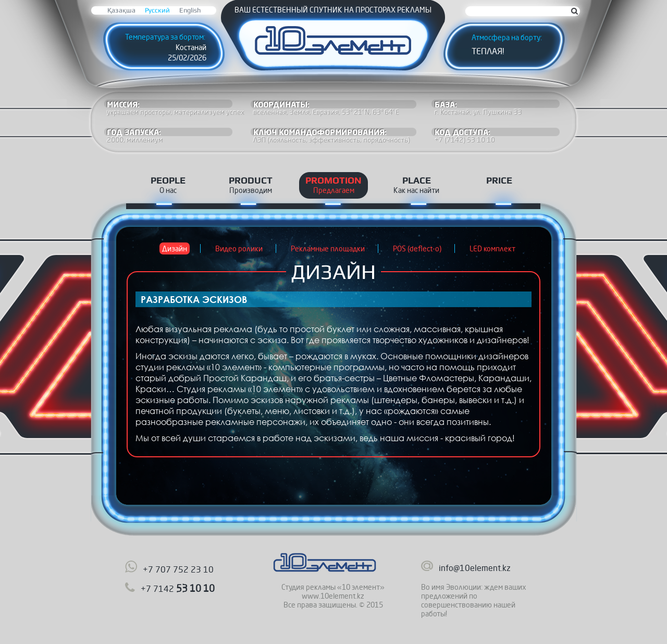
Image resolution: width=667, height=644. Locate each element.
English (190, 10)
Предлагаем (334, 190)
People (168, 180)
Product (251, 180)
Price (499, 180)
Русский (157, 10)
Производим (251, 190)
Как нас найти (416, 190)
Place (417, 180)
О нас (168, 190)
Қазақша (121, 10)
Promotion (333, 180)
